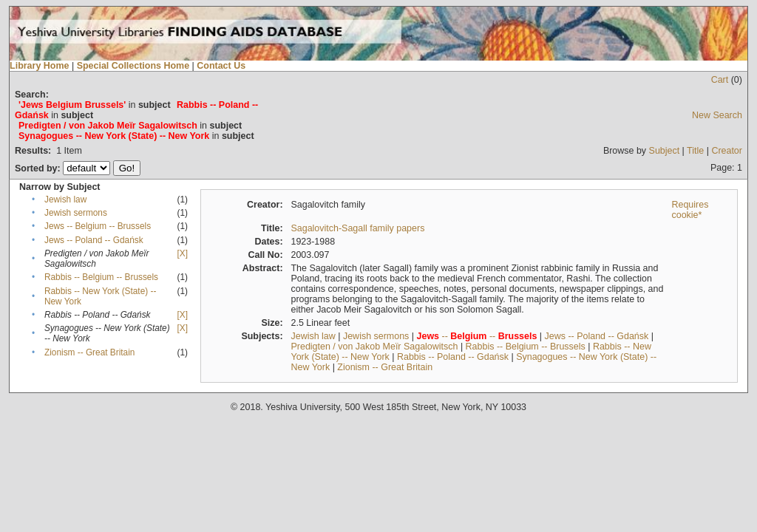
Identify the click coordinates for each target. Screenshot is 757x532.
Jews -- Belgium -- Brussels (98, 226)
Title (695, 151)
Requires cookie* (690, 210)
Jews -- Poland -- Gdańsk (94, 240)
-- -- (477, 336)
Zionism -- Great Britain (89, 352)
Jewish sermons (76, 213)
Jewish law (65, 199)
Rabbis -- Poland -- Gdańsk (453, 357)
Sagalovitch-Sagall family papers (357, 228)
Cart (720, 80)
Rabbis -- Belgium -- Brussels (101, 277)
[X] (183, 253)
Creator (727, 151)
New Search (717, 115)
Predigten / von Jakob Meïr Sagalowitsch (374, 347)
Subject (665, 151)
